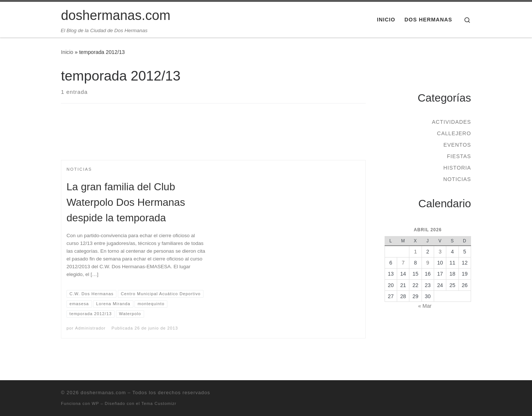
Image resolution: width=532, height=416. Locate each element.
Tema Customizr (159, 403)
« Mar (425, 306)
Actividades (451, 122)
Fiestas (459, 156)
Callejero (454, 133)
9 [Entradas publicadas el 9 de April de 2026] (428, 263)
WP (95, 403)
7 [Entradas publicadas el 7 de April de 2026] (403, 263)
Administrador (90, 328)
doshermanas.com (103, 393)
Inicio (67, 52)
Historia (457, 168)
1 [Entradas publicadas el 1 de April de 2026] (415, 252)
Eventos (457, 145)
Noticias (457, 179)
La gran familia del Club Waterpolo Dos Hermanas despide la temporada (126, 202)
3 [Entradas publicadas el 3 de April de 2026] (440, 252)
